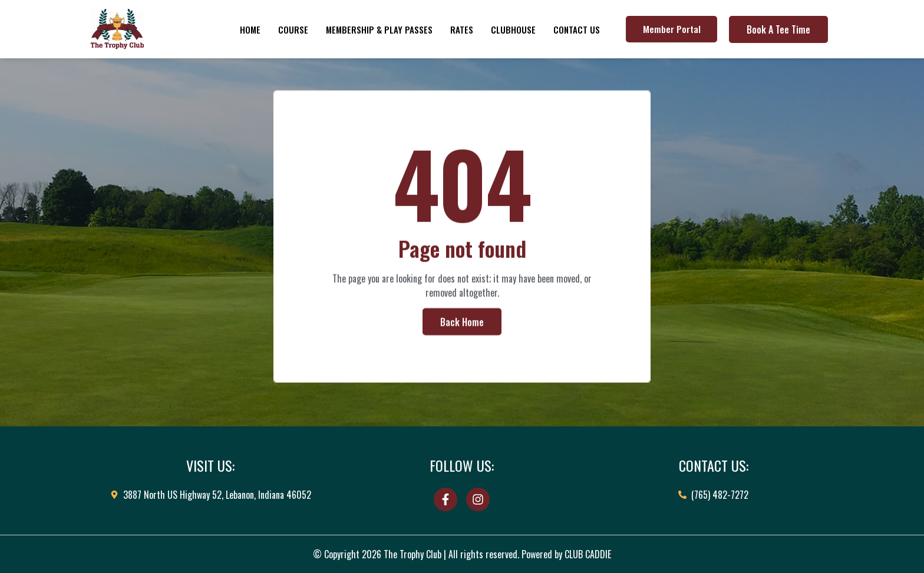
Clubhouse (513, 29)
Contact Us (577, 29)
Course (293, 29)
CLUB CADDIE (588, 554)
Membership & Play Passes (379, 29)
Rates (462, 29)
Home (250, 29)
